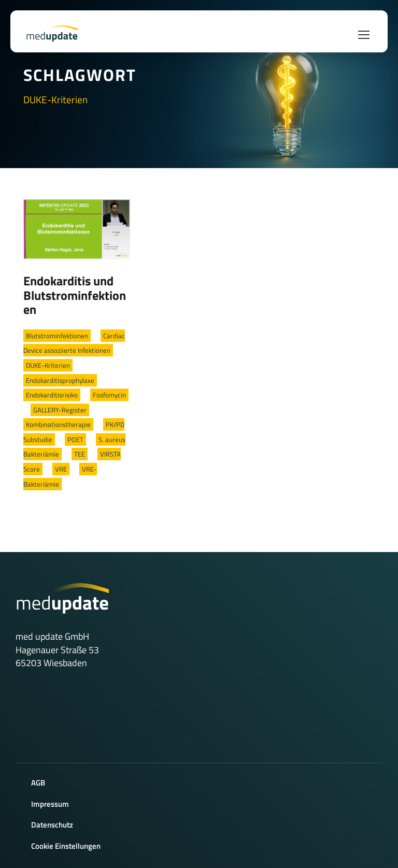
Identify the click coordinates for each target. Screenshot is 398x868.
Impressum (50, 804)
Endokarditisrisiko (52, 395)
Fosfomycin (109, 395)
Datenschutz (52, 825)
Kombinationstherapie (58, 424)
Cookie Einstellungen (66, 846)
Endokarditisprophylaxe (60, 380)
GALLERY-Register (60, 410)
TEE (80, 454)
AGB (38, 783)
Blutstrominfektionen (57, 336)
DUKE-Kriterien (48, 365)
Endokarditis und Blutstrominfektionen (75, 295)
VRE (61, 469)
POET (75, 439)
